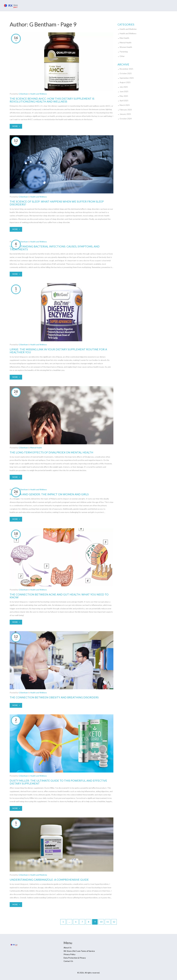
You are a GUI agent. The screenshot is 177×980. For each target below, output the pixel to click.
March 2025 (125, 105)
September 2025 (127, 78)
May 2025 (124, 96)
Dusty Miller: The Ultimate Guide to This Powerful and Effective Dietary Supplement (58, 782)
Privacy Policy (69, 954)
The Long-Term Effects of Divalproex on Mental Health (51, 452)
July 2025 (124, 87)
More (15, 126)
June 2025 (124, 91)
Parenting (124, 52)
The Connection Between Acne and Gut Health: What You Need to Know (59, 596)
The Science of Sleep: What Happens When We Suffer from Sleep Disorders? (57, 203)
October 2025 (126, 73)
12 (114, 922)
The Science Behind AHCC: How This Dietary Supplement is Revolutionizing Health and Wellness (52, 100)
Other (122, 56)
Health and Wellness (39, 94)
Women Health (126, 47)
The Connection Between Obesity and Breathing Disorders (54, 697)
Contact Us (68, 961)
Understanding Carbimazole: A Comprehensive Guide (49, 880)
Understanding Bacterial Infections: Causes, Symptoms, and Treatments (55, 248)
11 (108, 922)
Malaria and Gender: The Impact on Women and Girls (49, 494)
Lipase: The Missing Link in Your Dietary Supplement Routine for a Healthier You (58, 351)
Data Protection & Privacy (75, 958)
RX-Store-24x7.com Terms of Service (79, 951)
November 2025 (126, 69)
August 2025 (125, 82)
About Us (68, 948)
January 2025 (125, 114)
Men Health (124, 38)
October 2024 (126, 119)
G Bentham (23, 94)
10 (101, 922)
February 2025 (126, 110)
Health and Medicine (39, 875)
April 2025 (124, 101)
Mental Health (36, 448)
